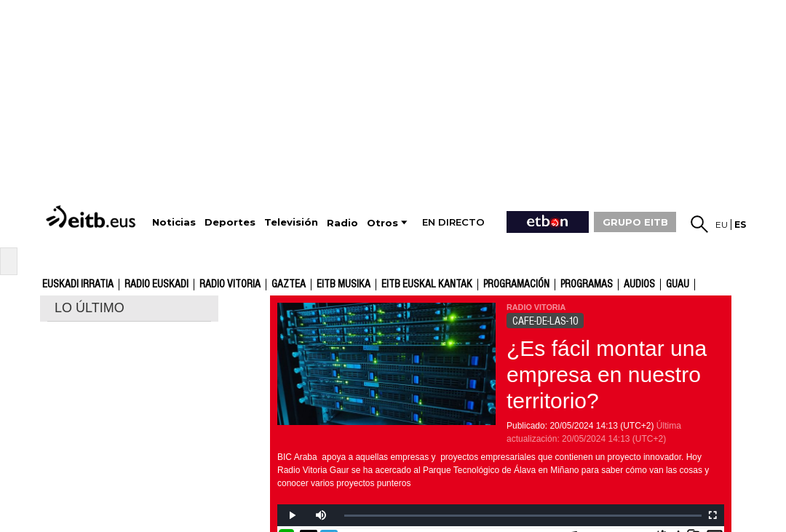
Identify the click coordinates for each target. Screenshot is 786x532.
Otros (382, 223)
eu (722, 225)
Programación (516, 285)
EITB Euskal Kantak (427, 285)
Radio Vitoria (230, 285)
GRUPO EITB (635, 222)
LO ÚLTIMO (90, 308)
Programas (587, 285)
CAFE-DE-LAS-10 (545, 321)
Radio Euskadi (156, 285)
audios (639, 285)
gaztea (289, 285)
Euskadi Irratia (78, 285)
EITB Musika (344, 285)
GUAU (678, 285)
